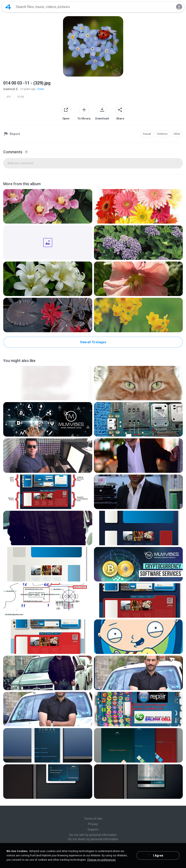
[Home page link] (8, 7)
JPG (8, 97)
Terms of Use (93, 819)
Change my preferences (101, 860)
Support (93, 829)
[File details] (48, 206)
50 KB (21, 97)
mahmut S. (11, 89)
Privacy (93, 824)
